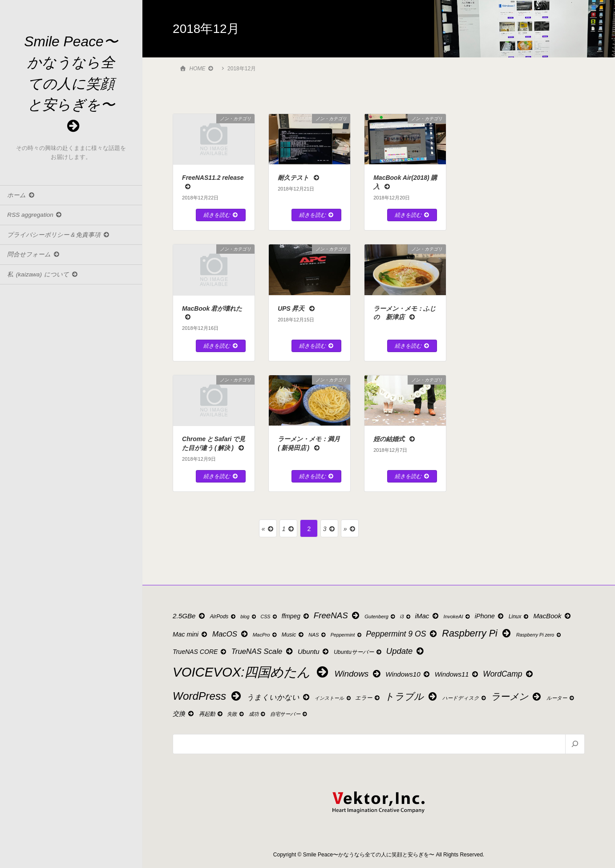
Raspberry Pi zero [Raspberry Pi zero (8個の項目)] (539, 635)
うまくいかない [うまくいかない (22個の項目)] (279, 697)
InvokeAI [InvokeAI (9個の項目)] (457, 617)
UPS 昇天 (297, 308)
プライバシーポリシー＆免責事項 (59, 236)
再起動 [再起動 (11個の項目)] (211, 714)
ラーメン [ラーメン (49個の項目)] (517, 696)
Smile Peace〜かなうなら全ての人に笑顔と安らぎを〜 (71, 84)
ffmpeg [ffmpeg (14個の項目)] (296, 616)
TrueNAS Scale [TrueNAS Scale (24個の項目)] (263, 651)
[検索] (575, 744)
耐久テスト (299, 178)
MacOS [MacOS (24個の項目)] (231, 634)
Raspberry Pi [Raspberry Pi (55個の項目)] (477, 633)
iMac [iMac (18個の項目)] (427, 616)
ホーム (21, 196)
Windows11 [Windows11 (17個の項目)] (457, 674)
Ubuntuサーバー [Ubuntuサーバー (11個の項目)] (358, 652)
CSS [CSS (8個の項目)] (269, 617)
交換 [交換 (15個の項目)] (184, 714)
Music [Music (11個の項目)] (293, 635)
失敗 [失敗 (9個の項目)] (236, 714)
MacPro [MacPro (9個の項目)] (265, 635)
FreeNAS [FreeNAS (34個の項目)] (337, 615)
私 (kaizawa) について (43, 275)
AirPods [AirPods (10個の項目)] (223, 617)
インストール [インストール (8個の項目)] (333, 698)
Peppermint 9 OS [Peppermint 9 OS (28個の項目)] (402, 634)
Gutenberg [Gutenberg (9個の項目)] (380, 617)
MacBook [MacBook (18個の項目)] (552, 616)
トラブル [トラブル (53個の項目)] (411, 697)
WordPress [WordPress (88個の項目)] (208, 696)
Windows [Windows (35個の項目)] (358, 674)
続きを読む (221, 215)
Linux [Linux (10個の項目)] (519, 617)
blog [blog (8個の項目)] (249, 617)
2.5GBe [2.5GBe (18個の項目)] (189, 616)
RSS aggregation (35, 216)
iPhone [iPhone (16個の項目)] (490, 616)
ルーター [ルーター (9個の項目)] (561, 698)
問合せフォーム (34, 256)
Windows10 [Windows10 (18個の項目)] (408, 674)
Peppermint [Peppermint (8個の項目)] (346, 635)
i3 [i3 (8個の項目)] (406, 617)
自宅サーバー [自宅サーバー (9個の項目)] (289, 714)
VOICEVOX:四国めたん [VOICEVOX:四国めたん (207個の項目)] (252, 672)
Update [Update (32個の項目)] (406, 651)
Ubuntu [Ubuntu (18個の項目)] (314, 651)
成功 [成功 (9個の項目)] (258, 714)
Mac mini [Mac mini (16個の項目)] (190, 634)
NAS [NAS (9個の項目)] (318, 635)
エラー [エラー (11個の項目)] (368, 698)
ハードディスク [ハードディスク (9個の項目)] (465, 698)
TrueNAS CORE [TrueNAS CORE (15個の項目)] (200, 652)
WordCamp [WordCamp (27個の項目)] (508, 674)
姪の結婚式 (395, 439)
